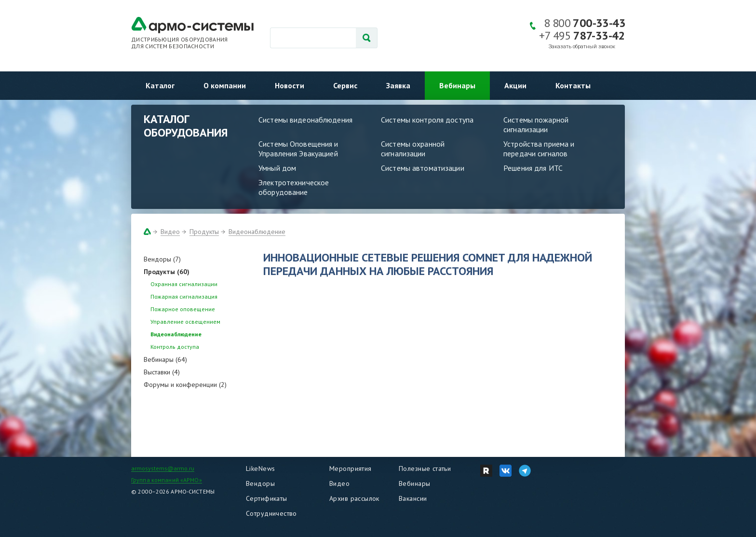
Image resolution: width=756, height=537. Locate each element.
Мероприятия (351, 468)
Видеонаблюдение (257, 232)
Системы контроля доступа (427, 120)
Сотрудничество (271, 513)
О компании (225, 85)
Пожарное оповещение (183, 309)
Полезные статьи (425, 468)
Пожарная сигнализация (184, 296)
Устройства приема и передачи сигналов (539, 149)
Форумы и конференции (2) (185, 385)
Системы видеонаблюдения (305, 120)
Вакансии (413, 498)
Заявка (398, 85)
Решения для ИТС (533, 168)
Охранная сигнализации (184, 284)
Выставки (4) (162, 372)
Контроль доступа (175, 347)
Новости (290, 85)
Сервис (345, 85)
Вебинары (457, 85)
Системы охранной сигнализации (413, 149)
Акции (515, 85)
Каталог (160, 85)
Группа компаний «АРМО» (167, 480)
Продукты (204, 232)
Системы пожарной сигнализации (536, 124)
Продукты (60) (167, 272)
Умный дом (277, 168)
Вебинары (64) (165, 359)
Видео (170, 232)
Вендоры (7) (162, 259)
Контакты (573, 85)
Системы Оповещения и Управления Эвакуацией (298, 149)
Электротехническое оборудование (294, 187)
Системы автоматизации (423, 168)
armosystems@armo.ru (163, 468)
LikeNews (260, 468)
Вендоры (260, 483)
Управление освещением (185, 322)
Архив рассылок (354, 498)
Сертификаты (267, 498)
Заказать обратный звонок (582, 47)
